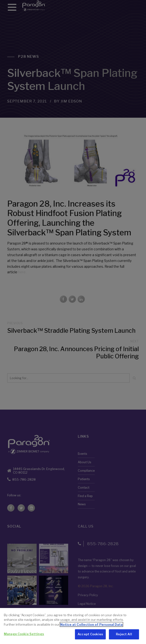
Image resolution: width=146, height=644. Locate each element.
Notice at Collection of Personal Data (91, 625)
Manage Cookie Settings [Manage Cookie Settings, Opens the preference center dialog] (24, 635)
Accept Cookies (90, 635)
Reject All (124, 635)
